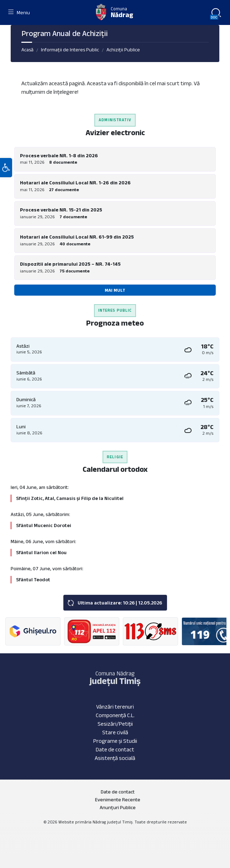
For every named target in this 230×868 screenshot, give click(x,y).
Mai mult (115, 290)
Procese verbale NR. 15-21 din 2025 (61, 210)
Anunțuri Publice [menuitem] (118, 807)
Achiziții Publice (123, 50)
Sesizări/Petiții (115, 724)
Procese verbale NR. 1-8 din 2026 (59, 155)
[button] (6, 168)
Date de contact (115, 749)
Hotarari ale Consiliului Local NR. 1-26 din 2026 (75, 183)
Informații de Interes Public (70, 50)
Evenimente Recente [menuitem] (118, 800)
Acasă (27, 50)
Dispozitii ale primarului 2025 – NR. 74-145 (70, 264)
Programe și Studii (115, 741)
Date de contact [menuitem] (118, 792)
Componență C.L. (115, 715)
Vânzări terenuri (115, 707)
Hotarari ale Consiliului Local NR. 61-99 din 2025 (77, 237)
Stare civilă (115, 732)
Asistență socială (115, 758)
